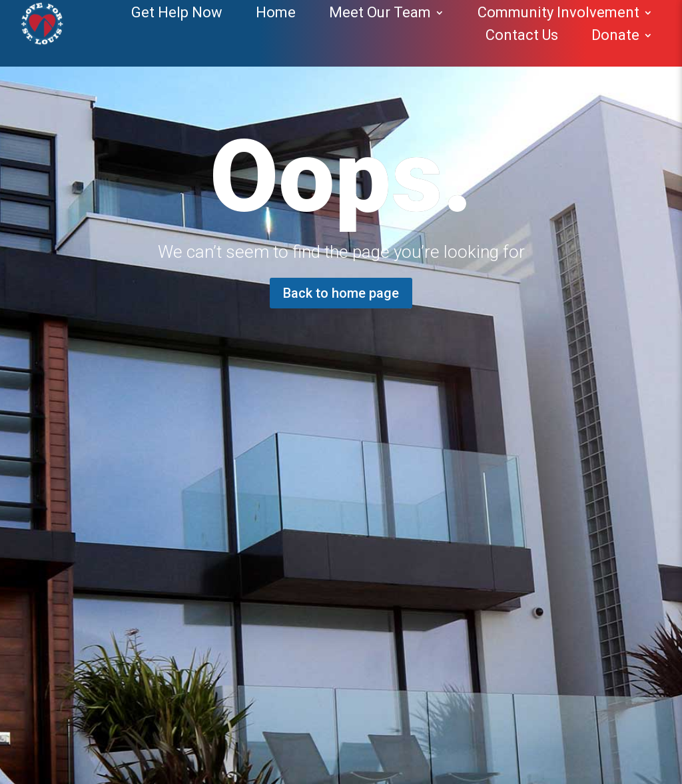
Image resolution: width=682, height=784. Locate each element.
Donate (615, 35)
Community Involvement (558, 12)
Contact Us (522, 35)
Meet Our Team (380, 12)
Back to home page (341, 293)
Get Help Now (177, 12)
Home (276, 12)
